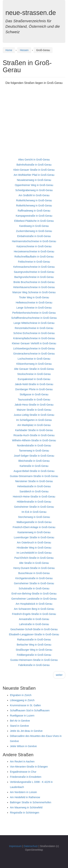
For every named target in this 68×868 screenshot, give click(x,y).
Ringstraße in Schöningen (25, 813)
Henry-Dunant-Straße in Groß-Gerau (34, 568)
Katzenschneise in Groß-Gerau (34, 246)
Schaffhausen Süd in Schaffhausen (30, 710)
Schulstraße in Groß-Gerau (34, 588)
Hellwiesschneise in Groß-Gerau (34, 303)
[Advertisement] (34, 123)
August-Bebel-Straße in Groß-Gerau (34, 471)
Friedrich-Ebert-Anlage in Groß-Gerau (34, 527)
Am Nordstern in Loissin (23, 792)
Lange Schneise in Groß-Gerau (34, 308)
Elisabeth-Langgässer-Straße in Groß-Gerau (34, 634)
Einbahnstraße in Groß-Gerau (34, 236)
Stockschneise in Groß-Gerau (34, 374)
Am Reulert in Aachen (22, 762)
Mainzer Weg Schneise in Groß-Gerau (34, 292)
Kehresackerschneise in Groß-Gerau (34, 267)
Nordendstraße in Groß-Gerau (34, 445)
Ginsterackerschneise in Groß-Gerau (34, 354)
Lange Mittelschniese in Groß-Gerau (34, 323)
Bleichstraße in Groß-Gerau (34, 461)
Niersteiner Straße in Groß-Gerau (34, 481)
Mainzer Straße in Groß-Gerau (34, 410)
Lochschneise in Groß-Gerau (34, 359)
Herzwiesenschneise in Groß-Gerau (34, 251)
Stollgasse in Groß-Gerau (34, 394)
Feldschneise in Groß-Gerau (34, 262)
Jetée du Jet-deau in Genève (26, 731)
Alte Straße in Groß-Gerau (34, 563)
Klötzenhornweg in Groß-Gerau (34, 364)
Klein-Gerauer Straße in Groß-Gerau (34, 170)
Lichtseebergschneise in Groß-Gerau (34, 348)
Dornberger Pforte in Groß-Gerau (34, 389)
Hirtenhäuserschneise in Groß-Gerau (34, 287)
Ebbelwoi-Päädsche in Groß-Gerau (34, 221)
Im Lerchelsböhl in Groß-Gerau (34, 553)
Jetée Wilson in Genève (23, 746)
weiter (59, 675)
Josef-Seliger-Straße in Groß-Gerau (34, 456)
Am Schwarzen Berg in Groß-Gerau (34, 609)
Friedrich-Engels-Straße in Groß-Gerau (34, 614)
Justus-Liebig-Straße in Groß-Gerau (34, 415)
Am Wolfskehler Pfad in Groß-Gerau (34, 175)
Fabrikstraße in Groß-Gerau (34, 665)
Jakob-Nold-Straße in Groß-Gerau (34, 384)
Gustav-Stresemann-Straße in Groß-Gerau (34, 476)
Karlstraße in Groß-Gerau (34, 466)
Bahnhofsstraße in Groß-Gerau (34, 165)
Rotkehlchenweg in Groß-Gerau (34, 200)
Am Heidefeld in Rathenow (25, 797)
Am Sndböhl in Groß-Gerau (34, 195)
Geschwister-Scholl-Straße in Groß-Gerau (34, 629)
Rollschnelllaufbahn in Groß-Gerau (34, 257)
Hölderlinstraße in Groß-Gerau (34, 502)
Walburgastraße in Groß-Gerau (34, 522)
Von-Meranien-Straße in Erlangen (29, 767)
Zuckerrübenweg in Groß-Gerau (34, 231)
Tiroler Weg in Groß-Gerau (34, 297)
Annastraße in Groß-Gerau (34, 619)
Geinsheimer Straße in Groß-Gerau (34, 507)
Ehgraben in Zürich (21, 695)
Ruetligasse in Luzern (22, 716)
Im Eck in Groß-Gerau (34, 512)
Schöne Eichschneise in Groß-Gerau (34, 333)
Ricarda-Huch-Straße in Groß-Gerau (34, 435)
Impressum (15, 846)
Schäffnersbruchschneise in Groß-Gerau (34, 318)
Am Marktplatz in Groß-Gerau (34, 425)
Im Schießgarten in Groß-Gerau (34, 420)
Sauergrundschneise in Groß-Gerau (34, 272)
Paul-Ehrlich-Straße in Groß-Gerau (34, 558)
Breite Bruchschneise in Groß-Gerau (34, 282)
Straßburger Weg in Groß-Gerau (34, 650)
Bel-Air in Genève (20, 721)
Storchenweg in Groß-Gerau (34, 517)
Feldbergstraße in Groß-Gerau (34, 655)
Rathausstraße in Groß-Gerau (34, 640)
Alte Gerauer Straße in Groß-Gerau (34, 369)
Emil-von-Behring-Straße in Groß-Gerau (34, 594)
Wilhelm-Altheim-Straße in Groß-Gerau (34, 440)
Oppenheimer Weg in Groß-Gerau (34, 185)
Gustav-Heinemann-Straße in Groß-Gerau (34, 660)
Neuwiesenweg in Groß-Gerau (34, 180)
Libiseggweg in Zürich (22, 700)
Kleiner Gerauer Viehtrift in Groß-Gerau (34, 343)
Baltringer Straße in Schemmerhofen (31, 802)
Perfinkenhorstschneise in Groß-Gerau (34, 313)
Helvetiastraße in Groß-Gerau (34, 486)
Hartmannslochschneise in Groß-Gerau (34, 241)
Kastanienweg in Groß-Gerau (34, 532)
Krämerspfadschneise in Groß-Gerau (34, 338)
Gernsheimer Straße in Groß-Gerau (34, 583)
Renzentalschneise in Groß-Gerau (34, 328)
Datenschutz (31, 846)
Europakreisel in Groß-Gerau (34, 379)
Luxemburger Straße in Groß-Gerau (34, 537)
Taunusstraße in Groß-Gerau (34, 400)
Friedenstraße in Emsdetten (26, 777)
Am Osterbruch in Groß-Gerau (34, 542)
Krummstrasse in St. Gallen (25, 705)
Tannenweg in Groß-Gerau (34, 451)
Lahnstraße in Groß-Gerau (34, 624)
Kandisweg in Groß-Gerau (34, 226)
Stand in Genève (19, 726)
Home (9, 50)
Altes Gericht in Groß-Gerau (34, 160)
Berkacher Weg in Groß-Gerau (34, 645)
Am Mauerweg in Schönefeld (26, 807)
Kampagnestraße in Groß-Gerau (34, 216)
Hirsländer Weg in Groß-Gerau (34, 548)
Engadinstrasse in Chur (23, 772)
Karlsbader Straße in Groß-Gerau (34, 430)
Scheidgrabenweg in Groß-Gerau (34, 190)
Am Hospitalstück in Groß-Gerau (34, 604)
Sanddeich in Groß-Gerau (34, 491)
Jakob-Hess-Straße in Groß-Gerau (34, 405)
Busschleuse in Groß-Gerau (34, 573)
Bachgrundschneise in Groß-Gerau (34, 277)
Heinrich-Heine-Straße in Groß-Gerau (34, 497)
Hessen (24, 50)
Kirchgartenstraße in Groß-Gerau (34, 578)
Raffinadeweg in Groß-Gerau (34, 211)
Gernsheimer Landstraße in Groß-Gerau (34, 599)
